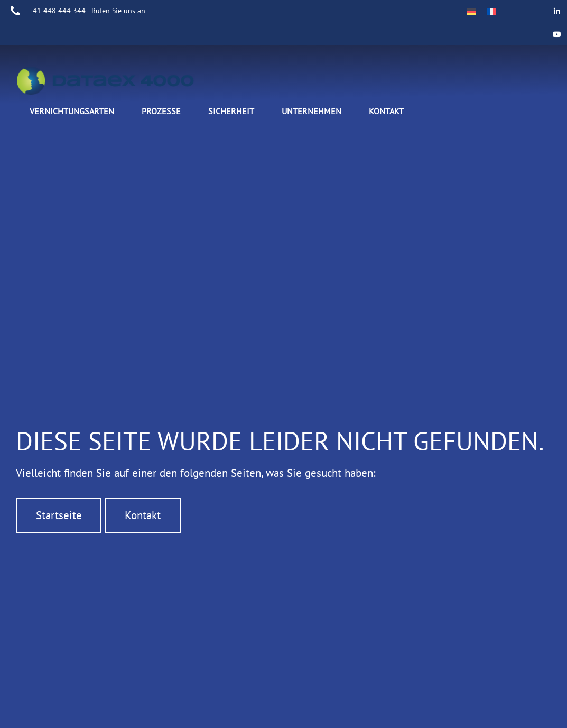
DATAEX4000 (116, 82)
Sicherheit (231, 111)
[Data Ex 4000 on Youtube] (557, 34)
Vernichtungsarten (72, 111)
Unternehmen (312, 111)
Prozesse (161, 111)
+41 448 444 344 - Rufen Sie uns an (87, 11)
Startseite (59, 496)
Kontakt (386, 111)
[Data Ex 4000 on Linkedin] (557, 11)
